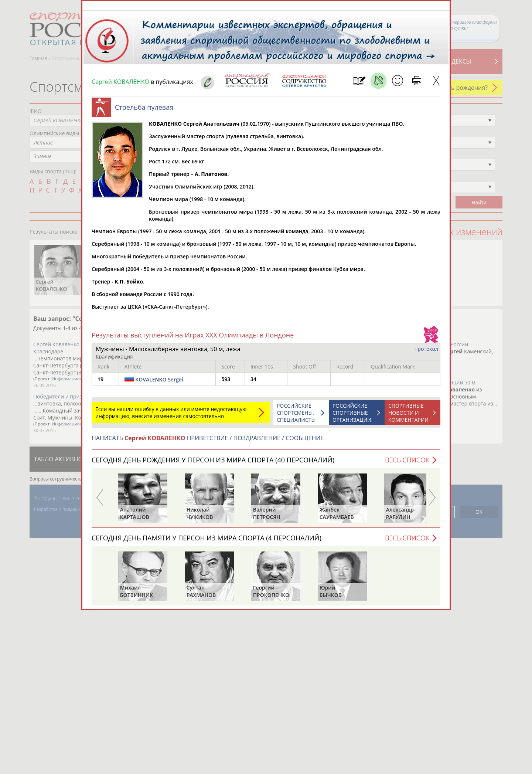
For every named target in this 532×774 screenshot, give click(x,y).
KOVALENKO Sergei (159, 383)
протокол (426, 352)
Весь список (407, 464)
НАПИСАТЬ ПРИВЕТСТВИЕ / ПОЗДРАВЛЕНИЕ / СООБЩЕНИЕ (208, 442)
